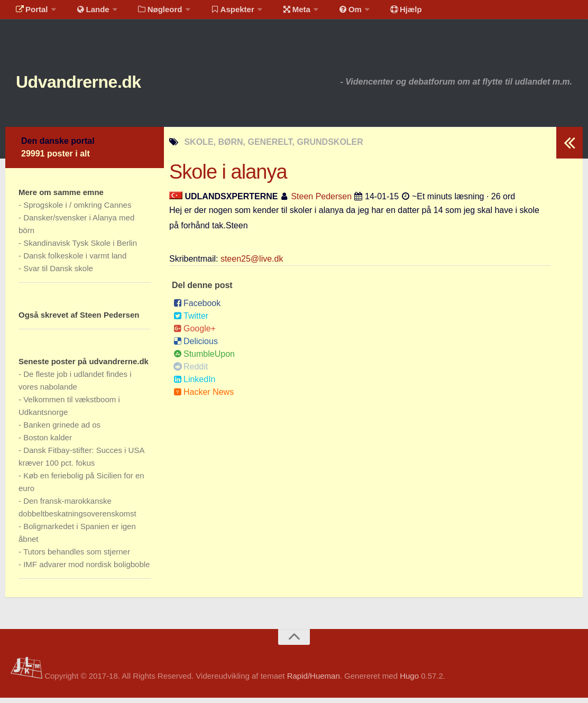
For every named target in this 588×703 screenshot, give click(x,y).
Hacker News (204, 397)
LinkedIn (195, 385)
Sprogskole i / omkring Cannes (77, 210)
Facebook (197, 308)
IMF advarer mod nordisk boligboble (86, 570)
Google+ (195, 334)
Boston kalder (48, 443)
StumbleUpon (204, 359)
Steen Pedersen (321, 202)
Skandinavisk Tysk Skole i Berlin (80, 248)
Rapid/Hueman (314, 681)
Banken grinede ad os (62, 430)
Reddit (191, 372)
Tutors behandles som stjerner (77, 557)
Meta (278, 13)
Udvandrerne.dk (99, 84)
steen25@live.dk (252, 264)
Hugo (409, 681)
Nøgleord (149, 13)
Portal (30, 13)
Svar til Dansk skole (58, 274)
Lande (86, 13)
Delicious (196, 346)
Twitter (191, 321)
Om (328, 13)
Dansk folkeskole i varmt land (75, 261)
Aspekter (219, 13)
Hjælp (378, 13)
